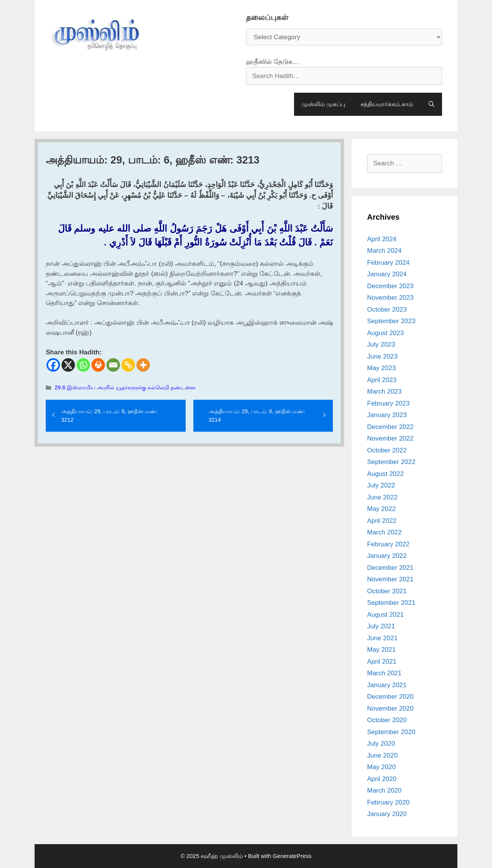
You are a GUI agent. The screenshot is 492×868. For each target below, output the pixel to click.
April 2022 (382, 521)
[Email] (113, 365)
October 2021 (387, 591)
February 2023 (388, 403)
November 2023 (390, 298)
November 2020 (390, 709)
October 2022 (387, 450)
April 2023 (382, 380)
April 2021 (382, 662)
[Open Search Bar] (431, 104)
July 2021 (381, 626)
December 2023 (390, 286)
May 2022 (381, 509)
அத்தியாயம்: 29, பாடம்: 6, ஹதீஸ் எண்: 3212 (109, 416)
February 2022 (388, 544)
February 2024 (388, 263)
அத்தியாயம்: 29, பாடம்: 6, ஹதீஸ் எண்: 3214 (257, 416)
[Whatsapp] (83, 365)
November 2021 (390, 579)
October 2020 (387, 720)
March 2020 (384, 790)
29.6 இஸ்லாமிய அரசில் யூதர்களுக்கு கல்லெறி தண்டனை (125, 387)
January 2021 (387, 685)
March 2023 (384, 391)
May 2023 (381, 368)
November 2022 (390, 438)
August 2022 (385, 474)
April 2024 (382, 239)
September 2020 (391, 732)
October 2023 (387, 310)
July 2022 (381, 485)
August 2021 (385, 615)
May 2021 (381, 650)
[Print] (98, 365)
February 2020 (388, 802)
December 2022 (390, 427)
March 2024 (384, 251)
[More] (143, 365)
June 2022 (382, 497)
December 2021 (390, 568)
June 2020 (382, 755)
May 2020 (381, 767)
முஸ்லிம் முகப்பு (323, 104)
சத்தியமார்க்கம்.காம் (387, 104)
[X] (68, 365)
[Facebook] (53, 365)
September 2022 (391, 462)
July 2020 (381, 744)
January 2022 (387, 556)
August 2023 (385, 333)
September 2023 (391, 321)
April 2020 (382, 779)
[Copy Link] (128, 365)
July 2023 (381, 345)
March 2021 (384, 673)
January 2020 (387, 814)
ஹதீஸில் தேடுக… (273, 62)
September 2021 (391, 603)
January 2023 (387, 415)
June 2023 (382, 356)
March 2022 (384, 532)
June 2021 (382, 638)
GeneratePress (292, 856)
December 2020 (390, 697)
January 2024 (387, 274)
